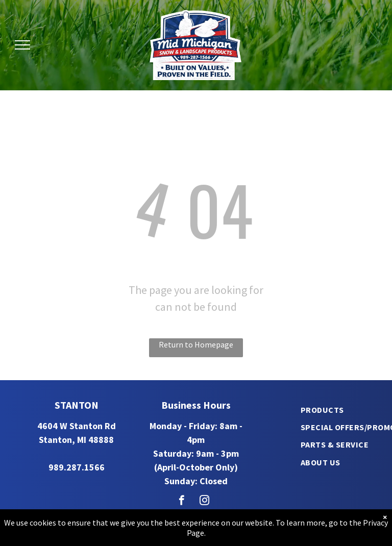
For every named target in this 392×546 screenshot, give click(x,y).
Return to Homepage (196, 344)
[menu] (22, 45)
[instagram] (204, 502)
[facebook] (181, 502)
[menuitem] (322, 409)
